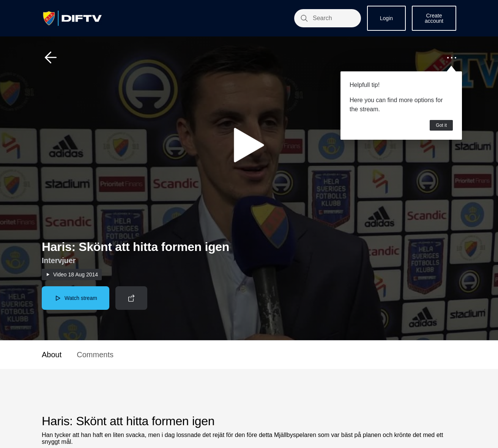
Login (386, 18)
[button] (51, 58)
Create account (434, 18)
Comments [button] (95, 355)
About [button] (52, 355)
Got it (441, 125)
